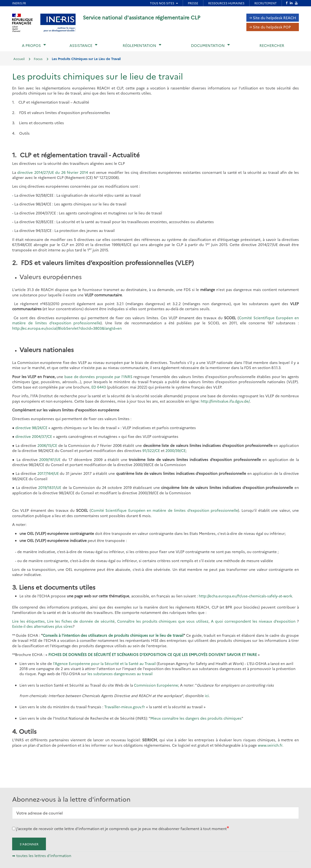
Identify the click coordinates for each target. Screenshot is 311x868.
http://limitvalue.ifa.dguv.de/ (225, 401)
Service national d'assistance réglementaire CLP (142, 17)
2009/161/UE (50, 459)
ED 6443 (99, 387)
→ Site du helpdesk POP (270, 27)
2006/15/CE (47, 445)
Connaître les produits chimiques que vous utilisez (163, 621)
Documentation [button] (208, 45)
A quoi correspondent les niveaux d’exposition (254, 621)
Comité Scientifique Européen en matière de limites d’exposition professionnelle (164, 510)
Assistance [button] (81, 45)
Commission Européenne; (156, 685)
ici (207, 695)
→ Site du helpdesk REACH (273, 18)
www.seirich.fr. (271, 745)
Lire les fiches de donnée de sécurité (81, 621)
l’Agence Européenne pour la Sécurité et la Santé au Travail (104, 663)
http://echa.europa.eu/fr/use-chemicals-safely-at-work (245, 596)
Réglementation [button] (139, 45)
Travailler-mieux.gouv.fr (125, 707)
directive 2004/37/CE (34, 436)
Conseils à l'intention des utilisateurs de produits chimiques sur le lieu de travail (113, 635)
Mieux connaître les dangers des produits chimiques (196, 718)
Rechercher (272, 45)
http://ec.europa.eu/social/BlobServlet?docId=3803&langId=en (67, 328)
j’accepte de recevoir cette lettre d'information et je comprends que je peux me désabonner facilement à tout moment (121, 828)
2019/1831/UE (50, 487)
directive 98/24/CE (31, 428)
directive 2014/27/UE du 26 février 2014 (53, 172)
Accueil (19, 59)
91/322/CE (151, 450)
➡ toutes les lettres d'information (42, 855)
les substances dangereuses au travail (120, 674)
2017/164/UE (48, 473)
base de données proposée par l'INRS (98, 376)
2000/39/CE (176, 450)
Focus (38, 59)
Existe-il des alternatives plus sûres (42, 626)
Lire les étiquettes (28, 621)
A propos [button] (31, 45)
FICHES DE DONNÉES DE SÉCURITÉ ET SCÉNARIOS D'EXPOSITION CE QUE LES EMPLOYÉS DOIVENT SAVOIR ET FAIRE (153, 654)
